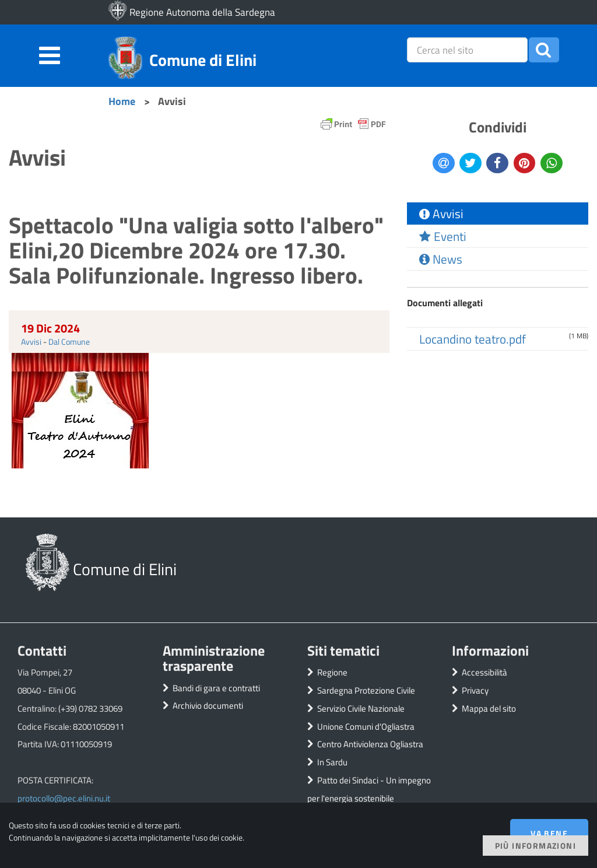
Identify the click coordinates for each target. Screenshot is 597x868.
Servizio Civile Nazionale (361, 708)
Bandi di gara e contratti (216, 688)
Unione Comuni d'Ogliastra (366, 727)
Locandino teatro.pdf (473, 339)
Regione (332, 672)
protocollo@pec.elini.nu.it (64, 798)
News (441, 259)
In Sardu (332, 762)
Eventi (443, 236)
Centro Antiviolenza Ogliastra (370, 744)
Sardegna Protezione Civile (366, 690)
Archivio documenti (208, 706)
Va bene (549, 833)
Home (122, 101)
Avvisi (31, 342)
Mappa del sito (489, 708)
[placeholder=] (468, 50)
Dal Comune (69, 342)
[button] (544, 50)
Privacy (475, 690)
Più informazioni (535, 846)
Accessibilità (484, 672)
